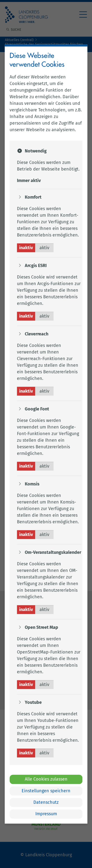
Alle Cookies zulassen (46, 779)
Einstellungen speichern (46, 791)
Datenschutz (46, 802)
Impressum (46, 814)
